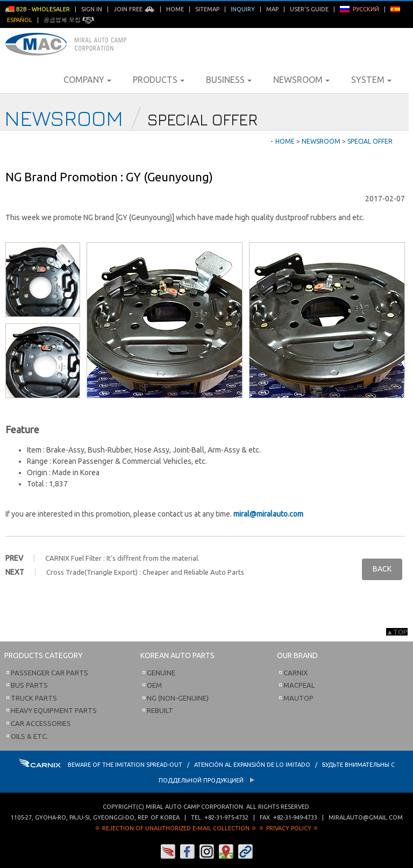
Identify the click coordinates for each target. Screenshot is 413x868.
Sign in (92, 9)
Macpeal (299, 685)
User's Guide (309, 9)
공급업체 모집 (69, 20)
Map (272, 9)
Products (159, 80)
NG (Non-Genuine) (178, 698)
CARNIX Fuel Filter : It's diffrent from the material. (122, 558)
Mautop (298, 698)
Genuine (161, 673)
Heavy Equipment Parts (54, 710)
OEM (154, 685)
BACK (382, 569)
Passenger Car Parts (49, 673)
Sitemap (207, 9)
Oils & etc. (29, 736)
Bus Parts (29, 685)
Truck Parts (34, 698)
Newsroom (301, 80)
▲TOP (397, 632)
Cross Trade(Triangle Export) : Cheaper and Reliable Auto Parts (145, 572)
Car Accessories (41, 723)
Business (229, 80)
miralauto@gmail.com (366, 817)
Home (175, 9)
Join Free (134, 9)
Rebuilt (160, 710)
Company (87, 80)
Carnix (295, 673)
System (371, 80)
